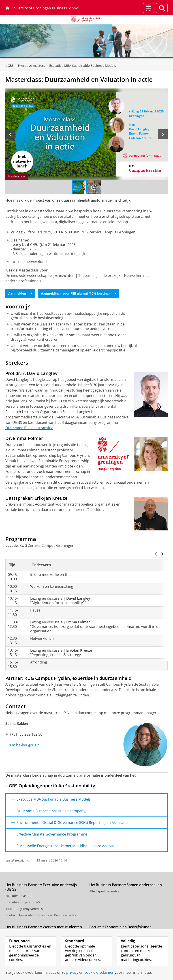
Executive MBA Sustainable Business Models (83, 66)
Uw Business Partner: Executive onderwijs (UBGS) (41, 882)
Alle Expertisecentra (104, 886)
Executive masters (31, 66)
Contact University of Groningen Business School (42, 910)
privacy (72, 972)
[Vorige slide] (10, 134)
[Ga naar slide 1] (79, 187)
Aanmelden (20, 293)
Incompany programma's (24, 903)
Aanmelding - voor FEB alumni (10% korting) (79, 293)
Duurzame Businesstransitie (29, 428)
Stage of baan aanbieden (24, 928)
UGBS (10, 66)
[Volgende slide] (163, 134)
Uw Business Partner (105, 928)
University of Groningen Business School (42, 8)
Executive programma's (23, 897)
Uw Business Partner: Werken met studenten (44, 922)
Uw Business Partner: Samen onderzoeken (126, 879)
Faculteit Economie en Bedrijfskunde (120, 922)
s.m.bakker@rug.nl (25, 740)
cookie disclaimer (99, 972)
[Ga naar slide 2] (94, 187)
